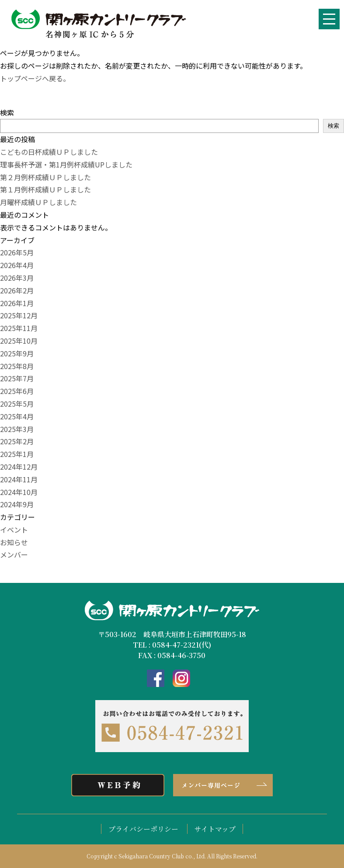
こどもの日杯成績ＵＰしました (49, 152)
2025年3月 (17, 429)
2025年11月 (19, 328)
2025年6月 (17, 391)
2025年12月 (19, 315)
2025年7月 (17, 378)
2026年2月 (17, 290)
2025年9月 (17, 353)
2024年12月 (19, 467)
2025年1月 (17, 454)
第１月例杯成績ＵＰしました (45, 189)
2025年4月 (17, 416)
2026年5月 (17, 252)
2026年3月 (17, 278)
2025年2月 (17, 441)
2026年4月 (17, 265)
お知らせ (14, 542)
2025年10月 (19, 341)
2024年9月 (17, 504)
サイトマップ (215, 829)
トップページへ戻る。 (35, 78)
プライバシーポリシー (143, 829)
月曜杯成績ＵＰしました (38, 202)
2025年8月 (17, 366)
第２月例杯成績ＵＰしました (45, 177)
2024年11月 (19, 479)
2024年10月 (19, 492)
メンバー (14, 554)
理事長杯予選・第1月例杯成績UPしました (66, 164)
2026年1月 (17, 303)
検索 (7, 112)
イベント (14, 530)
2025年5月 (17, 404)
